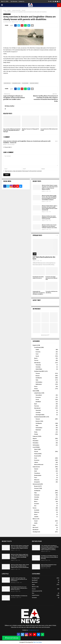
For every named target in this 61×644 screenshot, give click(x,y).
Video (34, 525)
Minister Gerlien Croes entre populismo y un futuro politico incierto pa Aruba (49, 217)
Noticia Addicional (39, 465)
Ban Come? (35, 527)
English (9, 14)
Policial (36, 452)
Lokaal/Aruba (37, 393)
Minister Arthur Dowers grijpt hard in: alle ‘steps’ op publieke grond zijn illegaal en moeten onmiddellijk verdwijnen (49, 198)
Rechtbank (38, 402)
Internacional (36, 484)
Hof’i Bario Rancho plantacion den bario (44, 258)
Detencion (37, 512)
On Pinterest (37, 309)
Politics (36, 389)
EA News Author (8, 22)
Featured (35, 436)
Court (37, 354)
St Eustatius (36, 443)
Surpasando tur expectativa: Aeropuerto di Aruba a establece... (39, 293)
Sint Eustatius (39, 382)
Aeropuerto (37, 482)
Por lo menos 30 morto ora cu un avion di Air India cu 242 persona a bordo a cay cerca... (19, 588)
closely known (25, 83)
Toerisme (37, 406)
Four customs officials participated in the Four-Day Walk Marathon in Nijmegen (12, 130)
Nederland (38, 430)
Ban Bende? (36, 530)
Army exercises (7, 83)
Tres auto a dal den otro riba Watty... (51, 292)
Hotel (35, 471)
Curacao (38, 373)
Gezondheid (39, 395)
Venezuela (38, 365)
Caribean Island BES (39, 371)
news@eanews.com (34, 630)
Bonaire (5, 14)
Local (34, 447)
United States (39, 369)
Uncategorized (36, 532)
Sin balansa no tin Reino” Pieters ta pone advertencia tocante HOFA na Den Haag (49, 557)
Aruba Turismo (36, 467)
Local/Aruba (37, 347)
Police (36, 387)
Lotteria (36, 462)
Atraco (36, 514)
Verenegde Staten (40, 415)
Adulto (36, 523)
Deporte (35, 439)
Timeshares (37, 473)
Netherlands (39, 384)
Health (37, 350)
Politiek (36, 434)
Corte (36, 458)
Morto (34, 519)
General (36, 469)
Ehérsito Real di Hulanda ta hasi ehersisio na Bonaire (49, 565)
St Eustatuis (36, 441)
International (37, 363)
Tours (36, 478)
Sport (36, 404)
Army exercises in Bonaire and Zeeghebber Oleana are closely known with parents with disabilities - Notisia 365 (27, 142)
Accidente (37, 510)
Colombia (38, 367)
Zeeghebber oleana (16, 83)
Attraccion (37, 480)
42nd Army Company (34, 83)
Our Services (14, 1)
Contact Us (21, 1)
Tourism (36, 360)
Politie (36, 432)
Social (37, 356)
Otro (35, 506)
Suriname (37, 504)
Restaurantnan (38, 475)
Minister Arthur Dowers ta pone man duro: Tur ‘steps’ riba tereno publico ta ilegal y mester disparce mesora (50, 187)
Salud (36, 449)
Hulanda (36, 499)
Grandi (36, 521)
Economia (37, 460)
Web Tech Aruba (37, 642)
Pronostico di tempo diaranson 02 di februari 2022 (51, 278)
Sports (36, 358)
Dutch (34, 391)
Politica (36, 454)
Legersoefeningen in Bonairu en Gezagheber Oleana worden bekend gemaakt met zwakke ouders (14, 98)
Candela (36, 517)
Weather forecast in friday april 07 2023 (30, 130)
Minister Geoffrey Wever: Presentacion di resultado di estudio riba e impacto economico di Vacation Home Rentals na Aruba (45, 99)
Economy (38, 352)
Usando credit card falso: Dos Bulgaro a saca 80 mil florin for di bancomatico (19, 579)
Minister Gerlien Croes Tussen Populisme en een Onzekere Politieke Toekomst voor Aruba (49, 226)
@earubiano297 (45, 335)
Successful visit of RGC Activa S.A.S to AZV (49, 130)
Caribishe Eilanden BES (40, 417)
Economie (38, 397)
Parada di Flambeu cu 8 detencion (19, 596)
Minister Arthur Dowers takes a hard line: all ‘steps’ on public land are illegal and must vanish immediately (50, 208)
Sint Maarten (39, 378)
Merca (36, 501)
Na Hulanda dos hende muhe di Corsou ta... (38, 277)
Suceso (35, 508)
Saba (37, 380)
